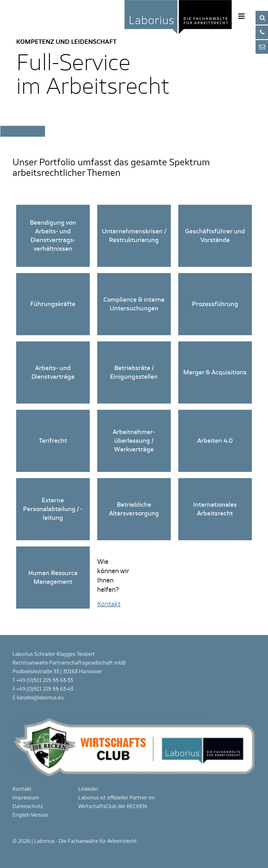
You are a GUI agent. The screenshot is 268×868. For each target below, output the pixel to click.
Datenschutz (28, 806)
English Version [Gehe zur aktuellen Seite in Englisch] (30, 815)
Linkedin (88, 789)
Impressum (26, 798)
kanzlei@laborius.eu (40, 698)
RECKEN (137, 806)
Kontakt (22, 789)
